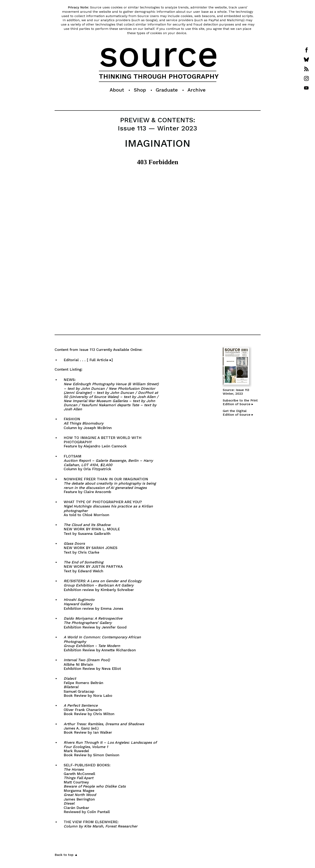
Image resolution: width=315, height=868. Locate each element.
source (159, 54)
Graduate (167, 90)
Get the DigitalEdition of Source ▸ (238, 413)
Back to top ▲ (66, 855)
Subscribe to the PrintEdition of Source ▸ (240, 402)
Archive (197, 90)
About (117, 90)
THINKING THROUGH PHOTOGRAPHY (159, 76)
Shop (140, 90)
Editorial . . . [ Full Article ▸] (105, 360)
